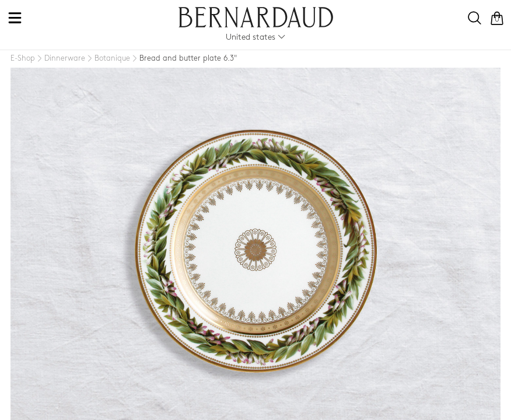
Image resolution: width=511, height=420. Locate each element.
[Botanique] (108, 59)
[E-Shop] (23, 59)
